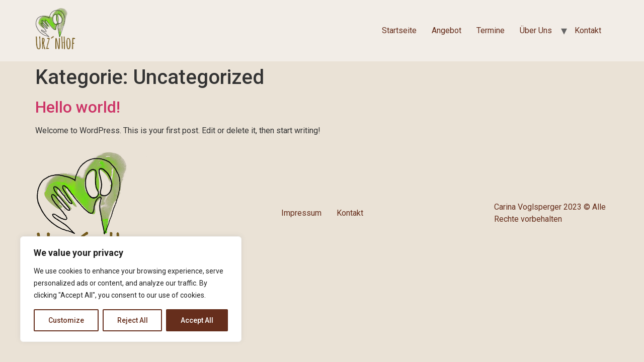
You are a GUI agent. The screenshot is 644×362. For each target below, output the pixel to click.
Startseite (399, 30)
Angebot (447, 30)
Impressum (301, 213)
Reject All (133, 320)
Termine (491, 30)
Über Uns (536, 30)
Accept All (197, 320)
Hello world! (78, 107)
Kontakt (588, 30)
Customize (66, 320)
